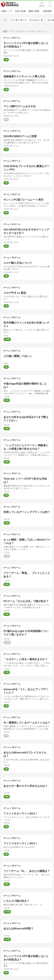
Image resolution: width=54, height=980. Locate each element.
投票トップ (7, 11)
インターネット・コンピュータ (27, 20)
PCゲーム (16, 38)
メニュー (50, 6)
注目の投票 (20, 11)
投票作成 (42, 6)
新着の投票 (34, 11)
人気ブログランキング (10, 4)
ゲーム (6, 38)
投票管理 (47, 11)
